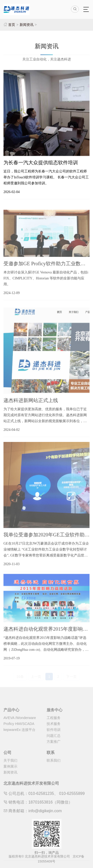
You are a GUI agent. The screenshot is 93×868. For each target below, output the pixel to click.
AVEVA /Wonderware (20, 725)
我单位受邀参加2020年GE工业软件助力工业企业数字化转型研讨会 (46, 541)
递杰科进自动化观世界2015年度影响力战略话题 (46, 633)
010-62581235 (41, 801)
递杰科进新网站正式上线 (31, 406)
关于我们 (10, 768)
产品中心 (11, 717)
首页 (12, 25)
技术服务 (54, 731)
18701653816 (40, 810)
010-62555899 (72, 801)
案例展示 (10, 774)
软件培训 (54, 737)
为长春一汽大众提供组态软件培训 (41, 164)
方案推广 (54, 749)
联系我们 (54, 768)
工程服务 (54, 725)
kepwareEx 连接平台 (19, 737)
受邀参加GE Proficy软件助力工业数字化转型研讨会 (46, 268)
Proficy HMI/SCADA (19, 731)
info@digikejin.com (45, 818)
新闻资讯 (27, 25)
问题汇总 (54, 743)
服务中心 (55, 717)
